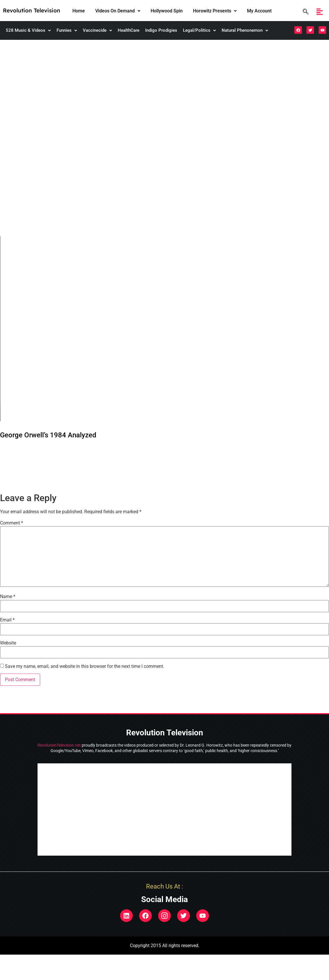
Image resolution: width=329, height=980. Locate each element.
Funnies (67, 30)
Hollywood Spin (167, 11)
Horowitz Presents (215, 11)
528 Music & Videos (28, 30)
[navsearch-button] (304, 12)
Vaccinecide (97, 30)
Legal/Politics (199, 30)
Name (8, 597)
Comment (12, 523)
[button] (118, 11)
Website (8, 643)
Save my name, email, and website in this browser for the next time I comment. (85, 666)
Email (7, 620)
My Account (259, 11)
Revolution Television (32, 10)
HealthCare (129, 30)
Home (79, 11)
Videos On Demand (118, 11)
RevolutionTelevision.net (59, 745)
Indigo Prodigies (161, 30)
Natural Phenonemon (245, 30)
